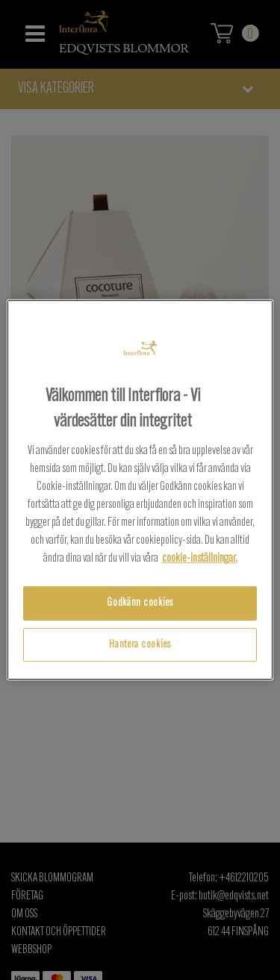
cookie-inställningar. (200, 559)
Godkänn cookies (140, 603)
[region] (140, 490)
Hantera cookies (140, 645)
